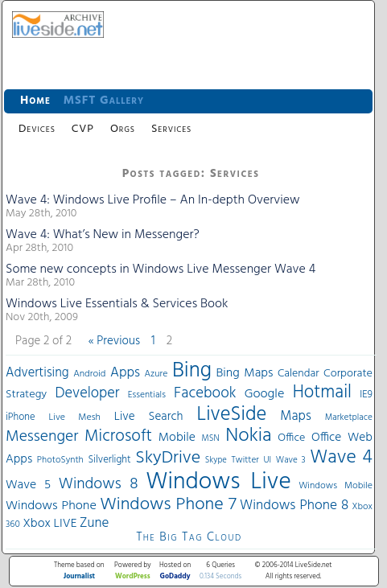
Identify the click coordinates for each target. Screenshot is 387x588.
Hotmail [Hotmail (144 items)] (322, 393)
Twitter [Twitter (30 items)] (245, 460)
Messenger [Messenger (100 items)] (42, 437)
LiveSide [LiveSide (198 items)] (231, 415)
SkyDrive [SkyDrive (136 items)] (168, 458)
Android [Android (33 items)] (89, 374)
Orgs (123, 129)
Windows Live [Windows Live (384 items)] (218, 482)
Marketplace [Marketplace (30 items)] (349, 417)
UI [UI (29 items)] (267, 460)
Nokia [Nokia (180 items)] (248, 436)
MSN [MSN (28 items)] (211, 439)
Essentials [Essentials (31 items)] (147, 395)
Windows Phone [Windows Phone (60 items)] (51, 506)
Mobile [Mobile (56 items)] (177, 438)
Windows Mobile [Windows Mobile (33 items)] (336, 486)
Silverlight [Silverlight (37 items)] (109, 460)
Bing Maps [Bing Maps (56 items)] (245, 373)
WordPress (133, 577)
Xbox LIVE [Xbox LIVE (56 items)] (49, 524)
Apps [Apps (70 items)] (125, 373)
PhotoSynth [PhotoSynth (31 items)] (60, 460)
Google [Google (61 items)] (265, 394)
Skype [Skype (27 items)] (216, 461)
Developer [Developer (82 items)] (87, 394)
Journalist (79, 577)
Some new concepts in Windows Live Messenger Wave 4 (161, 269)
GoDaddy (175, 577)
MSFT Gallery (104, 101)
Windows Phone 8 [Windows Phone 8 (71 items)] (294, 506)
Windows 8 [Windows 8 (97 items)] (99, 484)
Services (171, 129)
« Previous (114, 341)
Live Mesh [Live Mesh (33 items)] (75, 417)
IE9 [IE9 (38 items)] (366, 395)
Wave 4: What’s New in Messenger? (103, 235)
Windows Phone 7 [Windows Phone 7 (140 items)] (168, 505)
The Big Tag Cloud (189, 537)
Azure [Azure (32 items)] (156, 374)
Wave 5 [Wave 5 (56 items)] (28, 485)
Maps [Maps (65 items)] (295, 416)
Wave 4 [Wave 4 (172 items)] (341, 458)
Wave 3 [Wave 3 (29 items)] (291, 460)
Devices (37, 129)
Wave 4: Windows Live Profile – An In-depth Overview (153, 200)
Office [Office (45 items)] (291, 438)
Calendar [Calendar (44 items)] (298, 374)
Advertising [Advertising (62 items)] (37, 373)
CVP (83, 129)
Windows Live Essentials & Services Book (117, 304)
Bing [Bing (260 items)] (192, 371)
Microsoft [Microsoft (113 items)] (118, 436)
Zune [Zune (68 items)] (94, 523)
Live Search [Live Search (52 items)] (149, 417)
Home (35, 101)
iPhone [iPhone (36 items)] (21, 417)
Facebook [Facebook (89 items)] (205, 393)
